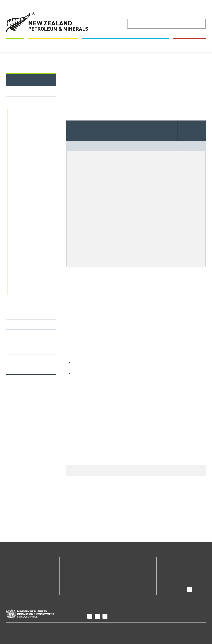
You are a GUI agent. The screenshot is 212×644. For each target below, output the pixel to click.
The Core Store (122, 576)
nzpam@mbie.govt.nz (114, 380)
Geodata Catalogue (80, 566)
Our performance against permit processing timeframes (29, 411)
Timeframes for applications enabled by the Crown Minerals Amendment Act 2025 (28, 389)
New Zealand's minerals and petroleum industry (126, 87)
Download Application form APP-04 (103, 388)
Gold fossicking (21, 160)
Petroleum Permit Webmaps (79, 580)
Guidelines (17, 290)
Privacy (12, 629)
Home (29, 102)
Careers (168, 578)
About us (170, 559)
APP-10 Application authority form (137, 421)
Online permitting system (29, 134)
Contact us (170, 583)
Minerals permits (61, 102)
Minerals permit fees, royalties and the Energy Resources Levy (28, 310)
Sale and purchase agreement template (111, 237)
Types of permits (22, 152)
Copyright (29, 629)
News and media (175, 572)
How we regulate (190, 87)
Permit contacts (21, 371)
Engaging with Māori (24, 361)
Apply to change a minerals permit (98, 102)
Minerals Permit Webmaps (30, 298)
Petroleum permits (23, 351)
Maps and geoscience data (53, 87)
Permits (15, 87)
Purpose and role (175, 566)
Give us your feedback (166, 523)
